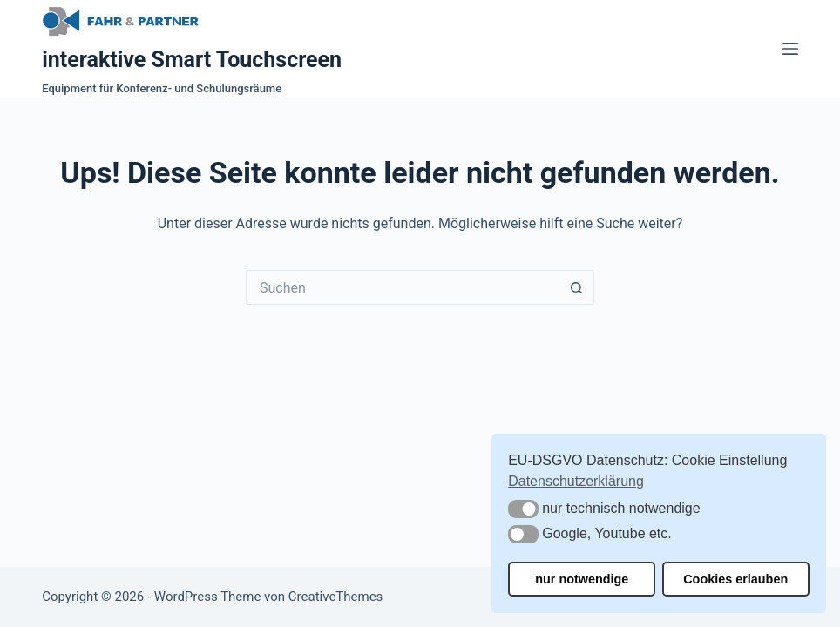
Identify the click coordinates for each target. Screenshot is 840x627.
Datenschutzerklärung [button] (576, 481)
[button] (523, 509)
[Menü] (790, 49)
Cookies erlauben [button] (735, 579)
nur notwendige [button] (582, 579)
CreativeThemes (336, 597)
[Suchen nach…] (403, 287)
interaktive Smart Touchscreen (192, 60)
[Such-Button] (577, 287)
